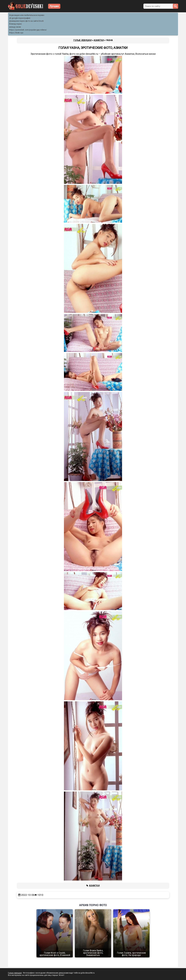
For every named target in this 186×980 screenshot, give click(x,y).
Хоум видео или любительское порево (27, 15)
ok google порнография (20, 18)
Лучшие (54, 6)
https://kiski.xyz (16, 33)
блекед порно (15, 24)
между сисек (15, 27)
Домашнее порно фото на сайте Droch (26, 21)
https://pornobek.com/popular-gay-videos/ (28, 30)
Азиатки (94, 886)
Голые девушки (15, 973)
